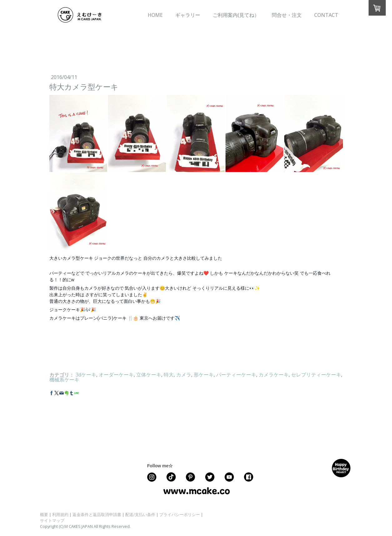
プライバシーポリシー (180, 514)
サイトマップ (52, 520)
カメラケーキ (274, 375)
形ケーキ (204, 375)
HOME (155, 15)
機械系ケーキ (64, 380)
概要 (44, 514)
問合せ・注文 (287, 15)
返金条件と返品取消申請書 (97, 514)
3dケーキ (86, 375)
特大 (169, 375)
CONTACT (326, 15)
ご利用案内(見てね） (236, 15)
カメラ (184, 375)
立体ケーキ (149, 375)
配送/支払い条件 (140, 514)
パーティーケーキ (236, 375)
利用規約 (60, 514)
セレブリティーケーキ (316, 375)
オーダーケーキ (116, 375)
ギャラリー (188, 15)
